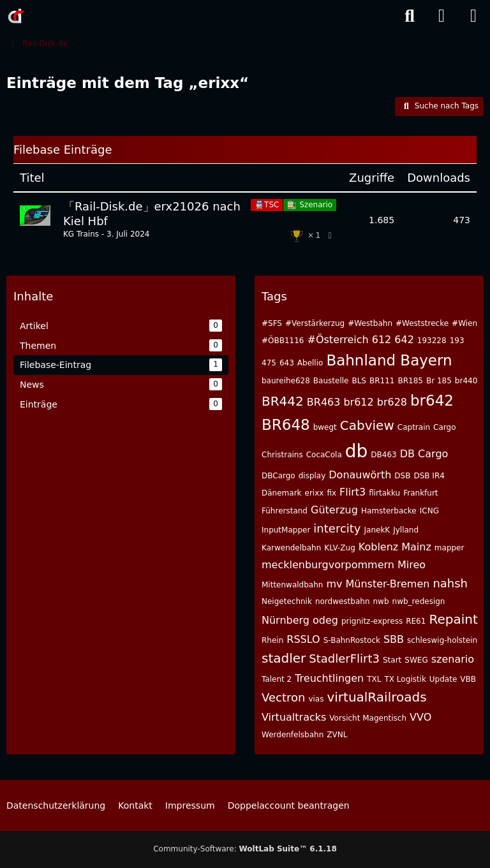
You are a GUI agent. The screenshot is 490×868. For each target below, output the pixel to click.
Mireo (412, 565)
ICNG (429, 511)
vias (316, 699)
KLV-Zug (340, 548)
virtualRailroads (376, 697)
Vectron (283, 697)
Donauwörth (360, 475)
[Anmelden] (442, 16)
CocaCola (324, 455)
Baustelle (331, 381)
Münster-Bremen (387, 584)
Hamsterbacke (389, 511)
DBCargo (278, 476)
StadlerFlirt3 (344, 658)
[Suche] (410, 16)
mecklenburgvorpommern (328, 565)
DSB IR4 (429, 476)
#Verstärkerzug (315, 323)
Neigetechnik (287, 601)
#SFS (272, 323)
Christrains (282, 455)
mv (334, 584)
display (312, 476)
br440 (466, 381)
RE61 (416, 621)
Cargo (444, 427)
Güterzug (334, 510)
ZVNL (337, 735)
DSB (402, 476)
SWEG (416, 660)
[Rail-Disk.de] (16, 16)
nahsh (450, 583)
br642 (432, 401)
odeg (325, 620)
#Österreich (338, 340)
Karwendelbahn (291, 548)
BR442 (283, 401)
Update (443, 679)
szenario (453, 659)
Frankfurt (420, 493)
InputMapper (286, 530)
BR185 (410, 381)
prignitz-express (372, 621)
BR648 (286, 425)
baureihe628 (286, 381)
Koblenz (378, 547)
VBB (468, 679)
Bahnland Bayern (389, 360)
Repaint (453, 619)
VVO (420, 717)
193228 (432, 341)
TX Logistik (405, 679)
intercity (337, 528)
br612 (358, 402)
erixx (315, 493)
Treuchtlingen (329, 678)
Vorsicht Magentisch (368, 718)
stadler (284, 658)
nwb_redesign (419, 601)
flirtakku (384, 493)
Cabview (367, 425)
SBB (394, 639)
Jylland (406, 530)
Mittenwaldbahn (292, 585)
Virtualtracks (294, 717)
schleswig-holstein (442, 640)
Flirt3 (353, 492)
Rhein (272, 640)
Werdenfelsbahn (293, 735)
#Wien (464, 323)
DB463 (383, 455)
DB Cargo (424, 454)
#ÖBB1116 (283, 341)
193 (457, 341)
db (357, 451)
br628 (392, 402)
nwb (381, 601)
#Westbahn (370, 323)
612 (382, 340)
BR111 (382, 381)
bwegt (325, 427)
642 (404, 340)
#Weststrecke (422, 323)
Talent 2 (277, 679)
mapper (449, 548)
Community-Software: (245, 849)
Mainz (416, 547)
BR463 (324, 402)
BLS (359, 381)
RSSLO (303, 639)
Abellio (310, 363)
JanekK (377, 530)
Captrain (414, 427)
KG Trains (81, 234)
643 (287, 363)
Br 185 (439, 381)
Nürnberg (286, 620)
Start (392, 660)
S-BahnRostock (352, 640)
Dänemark (282, 493)
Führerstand (285, 511)
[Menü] (473, 16)
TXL (374, 679)
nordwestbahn (343, 601)
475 (269, 363)
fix (331, 493)
